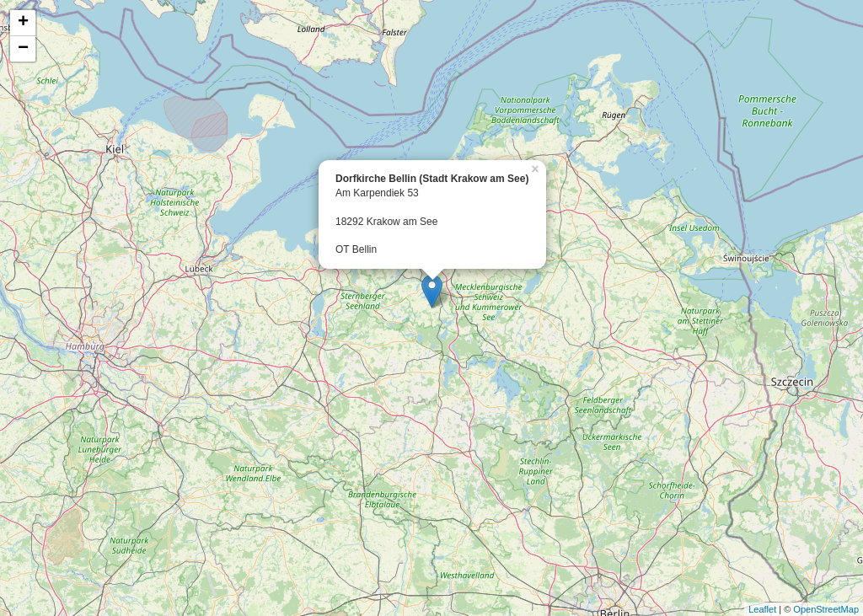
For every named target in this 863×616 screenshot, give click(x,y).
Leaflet (762, 609)
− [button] (23, 49)
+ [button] (23, 23)
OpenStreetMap (826, 609)
